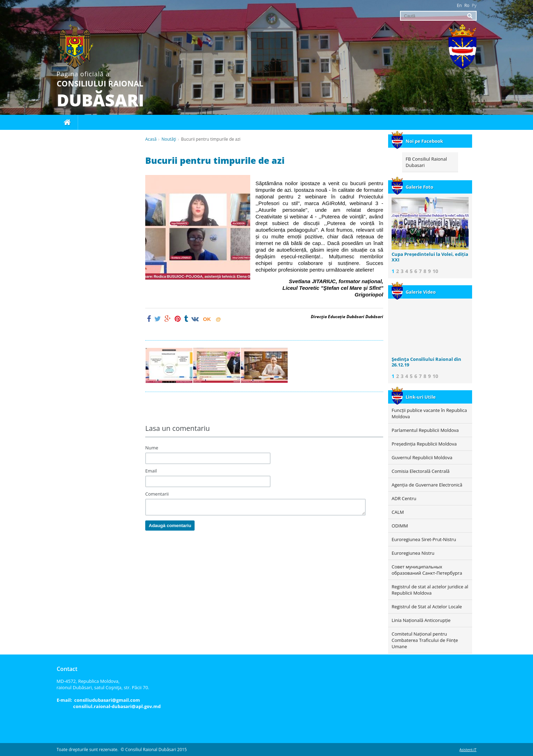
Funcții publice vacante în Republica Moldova (429, 413)
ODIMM (400, 526)
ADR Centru (404, 498)
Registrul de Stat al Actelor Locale (427, 607)
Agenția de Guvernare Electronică (427, 485)
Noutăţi (169, 139)
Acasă (151, 139)
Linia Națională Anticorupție (421, 620)
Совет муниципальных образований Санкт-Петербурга (427, 570)
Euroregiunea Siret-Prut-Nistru (424, 539)
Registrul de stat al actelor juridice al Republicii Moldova (430, 590)
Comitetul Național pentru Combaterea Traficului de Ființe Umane (425, 640)
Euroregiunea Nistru (413, 553)
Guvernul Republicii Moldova (422, 457)
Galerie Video (414, 292)
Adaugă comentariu (170, 526)
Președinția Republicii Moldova (424, 444)
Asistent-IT (468, 750)
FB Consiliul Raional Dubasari (426, 162)
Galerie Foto (412, 187)
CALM (398, 512)
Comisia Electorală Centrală (420, 471)
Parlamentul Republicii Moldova (425, 430)
